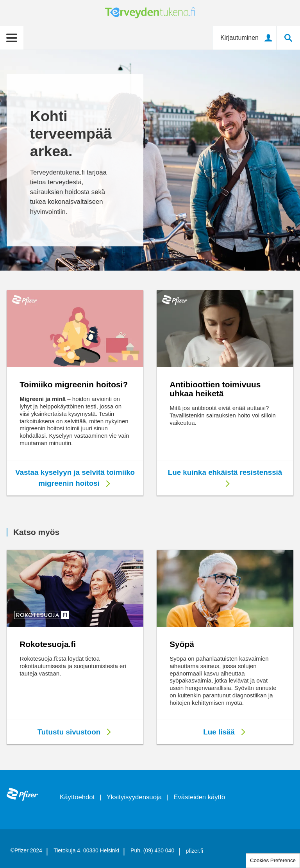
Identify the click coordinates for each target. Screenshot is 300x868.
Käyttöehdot (77, 797)
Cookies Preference (273, 860)
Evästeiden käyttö (199, 797)
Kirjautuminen (239, 38)
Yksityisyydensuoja (134, 797)
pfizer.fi (195, 851)
